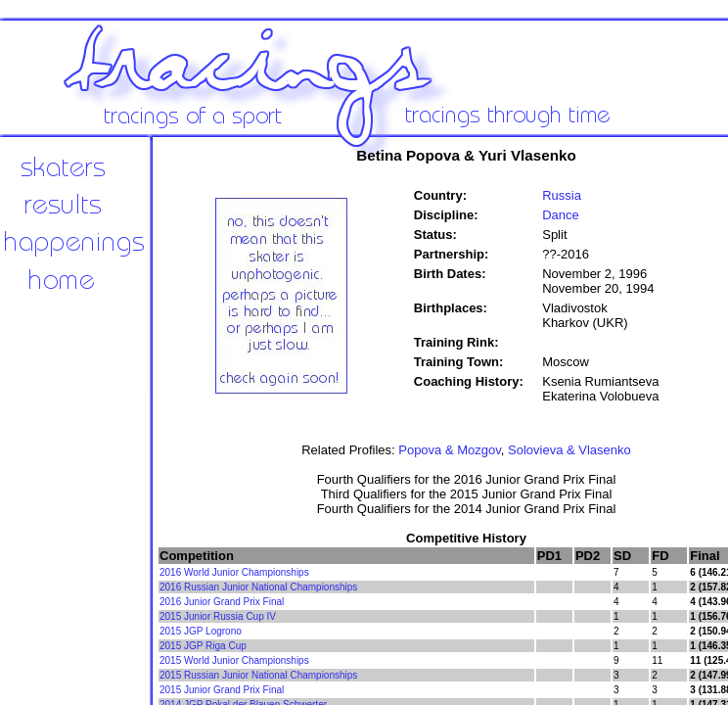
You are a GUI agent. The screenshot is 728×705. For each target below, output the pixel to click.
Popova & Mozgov (450, 450)
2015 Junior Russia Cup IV (218, 616)
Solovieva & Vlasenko (569, 450)
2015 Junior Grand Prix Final (222, 690)
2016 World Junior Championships (234, 572)
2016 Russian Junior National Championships (258, 587)
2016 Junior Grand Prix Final (222, 602)
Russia (562, 195)
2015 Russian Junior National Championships (258, 675)
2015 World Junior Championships (234, 660)
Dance (561, 215)
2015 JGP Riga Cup (203, 646)
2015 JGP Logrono (201, 631)
